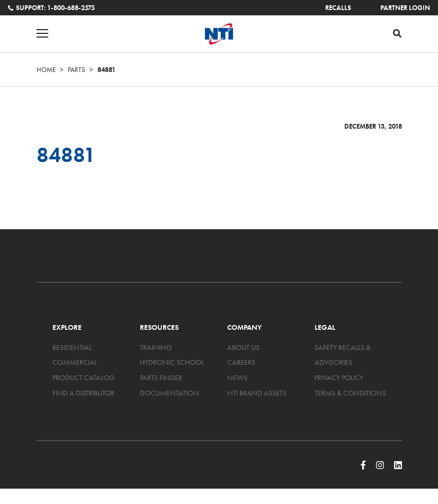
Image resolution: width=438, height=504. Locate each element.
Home (46, 70)
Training (156, 347)
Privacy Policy (339, 377)
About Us (243, 347)
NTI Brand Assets (257, 393)
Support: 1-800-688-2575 (51, 8)
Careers (241, 362)
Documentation (169, 393)
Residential (72, 347)
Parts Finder (161, 377)
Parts (77, 70)
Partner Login (405, 8)
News (237, 377)
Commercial (75, 362)
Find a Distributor (83, 393)
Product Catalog (84, 377)
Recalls (338, 8)
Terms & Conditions (350, 393)
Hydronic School (172, 362)
